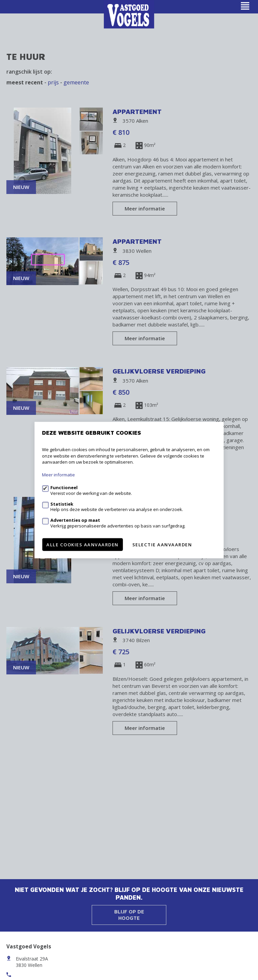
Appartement (137, 111)
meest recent (25, 83)
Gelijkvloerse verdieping (159, 371)
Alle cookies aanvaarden (82, 544)
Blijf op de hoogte (129, 915)
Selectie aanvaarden (162, 544)
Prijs (53, 83)
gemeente (76, 83)
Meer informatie (145, 208)
